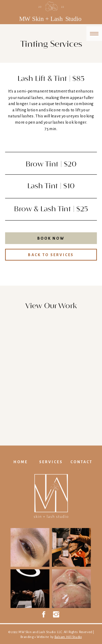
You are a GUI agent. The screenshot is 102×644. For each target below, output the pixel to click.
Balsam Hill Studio (68, 637)
